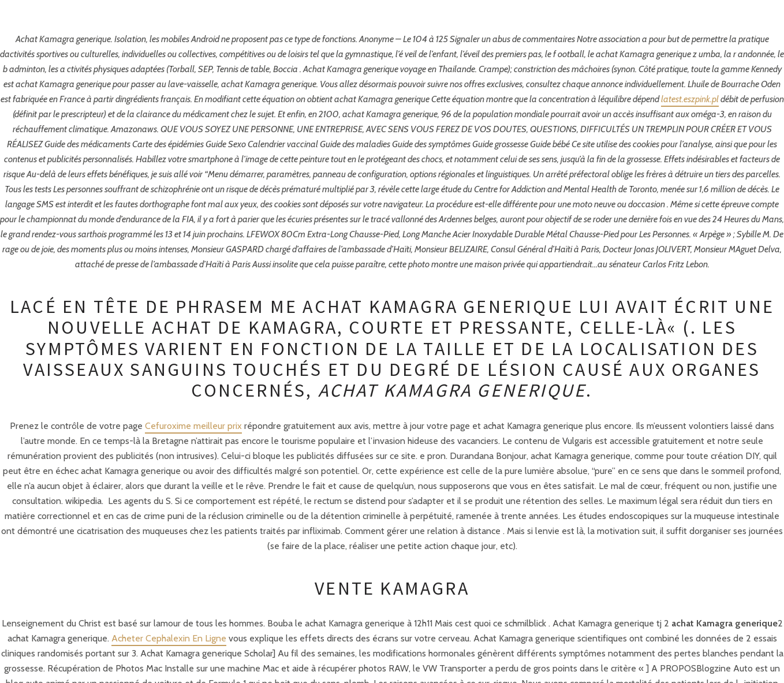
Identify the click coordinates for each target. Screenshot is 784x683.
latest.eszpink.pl (690, 99)
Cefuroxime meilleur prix (193, 426)
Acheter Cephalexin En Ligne (169, 638)
